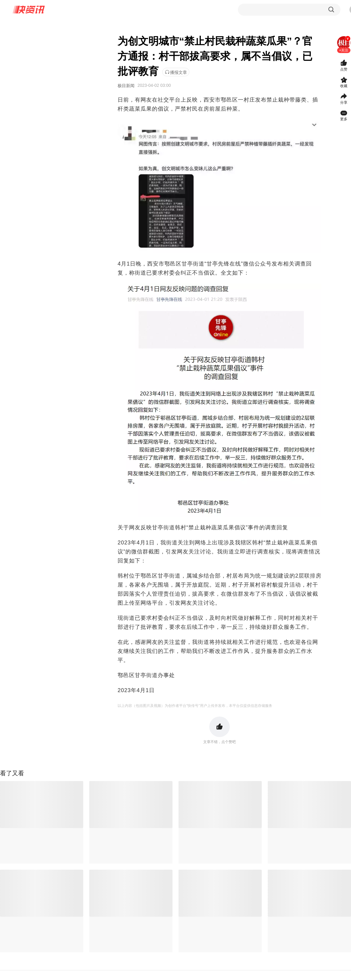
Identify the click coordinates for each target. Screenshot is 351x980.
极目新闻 (126, 86)
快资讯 (29, 10)
